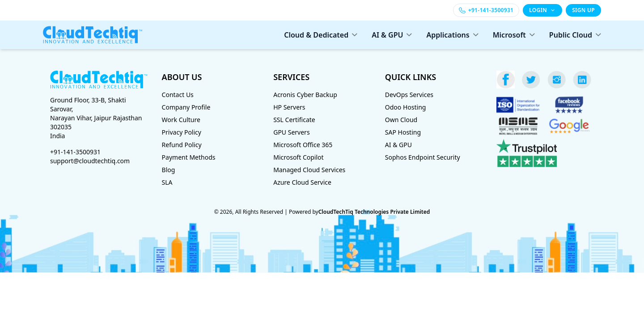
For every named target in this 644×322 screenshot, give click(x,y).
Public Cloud (575, 35)
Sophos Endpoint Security (423, 157)
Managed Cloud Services (309, 170)
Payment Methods (189, 157)
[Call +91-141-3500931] (486, 10)
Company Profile (186, 107)
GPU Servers (291, 132)
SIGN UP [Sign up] (583, 10)
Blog (169, 170)
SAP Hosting (403, 132)
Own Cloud (401, 120)
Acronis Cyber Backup (305, 95)
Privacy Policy (182, 132)
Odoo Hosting (406, 107)
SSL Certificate (294, 120)
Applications (452, 35)
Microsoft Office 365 (303, 145)
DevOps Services (409, 95)
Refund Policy (182, 145)
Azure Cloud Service (302, 182)
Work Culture (181, 120)
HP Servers (289, 107)
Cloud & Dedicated (321, 35)
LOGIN (542, 10)
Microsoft (514, 35)
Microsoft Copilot (298, 157)
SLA (167, 182)
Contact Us (178, 95)
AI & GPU (392, 35)
